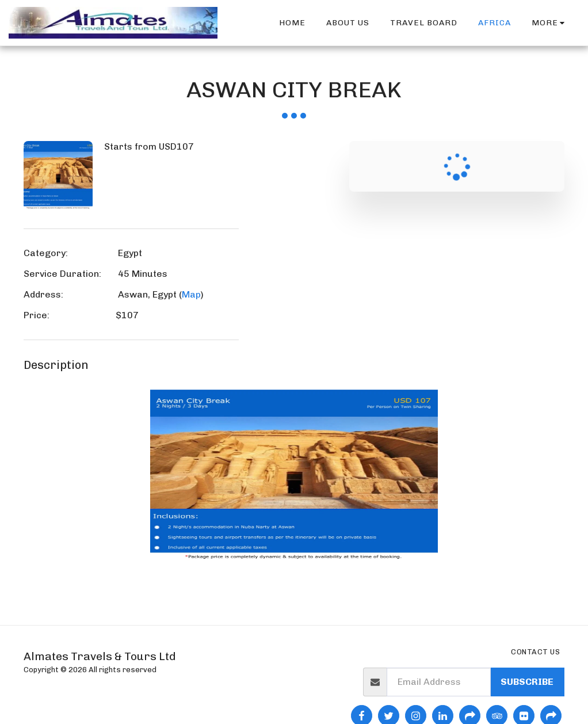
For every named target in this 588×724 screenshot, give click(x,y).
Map (191, 294)
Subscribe (527, 682)
